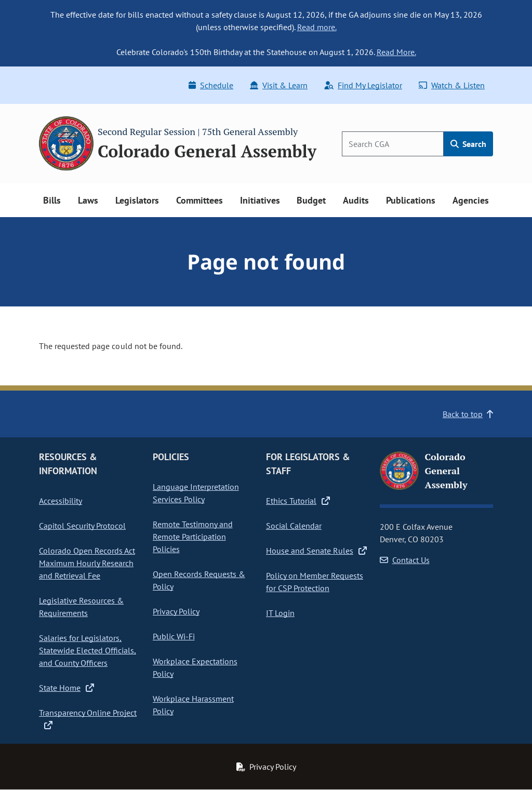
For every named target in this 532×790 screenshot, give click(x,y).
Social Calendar (294, 526)
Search (468, 144)
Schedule (211, 85)
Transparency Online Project (88, 719)
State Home (66, 688)
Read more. (317, 27)
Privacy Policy (176, 611)
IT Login (280, 613)
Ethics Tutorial (298, 501)
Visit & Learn (279, 85)
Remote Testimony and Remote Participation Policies (193, 537)
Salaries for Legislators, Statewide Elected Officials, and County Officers (88, 650)
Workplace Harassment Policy (193, 705)
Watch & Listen (452, 85)
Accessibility (61, 501)
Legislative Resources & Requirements (81, 607)
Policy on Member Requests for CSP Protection (315, 582)
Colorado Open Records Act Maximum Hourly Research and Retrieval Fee (87, 563)
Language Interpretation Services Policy (196, 493)
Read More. (396, 52)
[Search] (393, 144)
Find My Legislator (363, 85)
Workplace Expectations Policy (195, 667)
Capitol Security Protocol (82, 526)
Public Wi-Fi (174, 636)
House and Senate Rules (316, 551)
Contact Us (405, 560)
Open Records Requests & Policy (199, 580)
